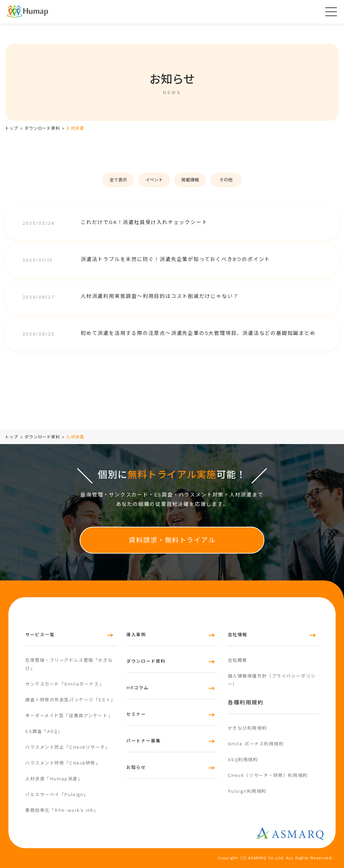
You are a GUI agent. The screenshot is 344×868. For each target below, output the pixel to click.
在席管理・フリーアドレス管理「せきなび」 (69, 664)
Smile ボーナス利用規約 (256, 744)
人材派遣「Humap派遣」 (54, 779)
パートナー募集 (143, 741)
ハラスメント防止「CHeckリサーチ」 (68, 747)
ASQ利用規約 (243, 760)
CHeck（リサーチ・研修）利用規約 (268, 775)
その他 (226, 180)
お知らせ (136, 767)
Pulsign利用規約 (247, 791)
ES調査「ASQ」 (44, 731)
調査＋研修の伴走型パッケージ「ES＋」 (70, 700)
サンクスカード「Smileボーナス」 (64, 684)
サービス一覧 (40, 635)
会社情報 (238, 635)
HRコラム (137, 688)
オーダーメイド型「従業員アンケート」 (69, 716)
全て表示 (118, 180)
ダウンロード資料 (146, 661)
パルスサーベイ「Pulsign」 (57, 795)
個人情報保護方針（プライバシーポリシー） (272, 680)
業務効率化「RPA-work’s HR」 (62, 810)
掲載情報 (190, 180)
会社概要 (238, 660)
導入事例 (136, 635)
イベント (154, 180)
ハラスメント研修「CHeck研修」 (63, 763)
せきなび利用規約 (247, 728)
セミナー (136, 714)
